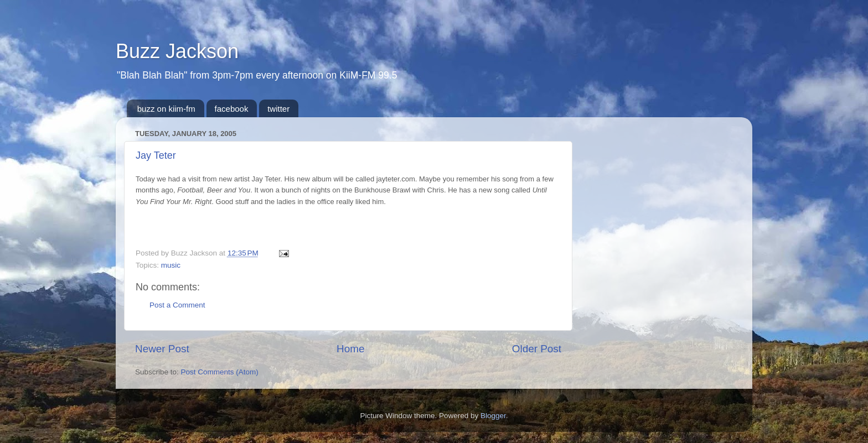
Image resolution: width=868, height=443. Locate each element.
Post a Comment (177, 305)
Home (350, 349)
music (171, 265)
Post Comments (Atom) (220, 372)
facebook (232, 109)
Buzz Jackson (177, 51)
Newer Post (162, 349)
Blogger (493, 416)
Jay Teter (156, 155)
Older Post (537, 349)
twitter (278, 109)
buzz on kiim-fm (166, 109)
